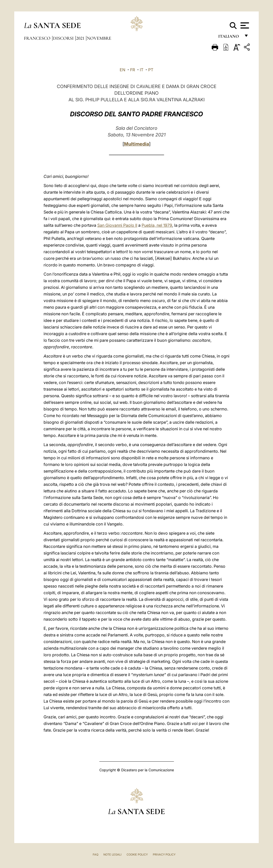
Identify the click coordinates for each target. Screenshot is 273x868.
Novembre (99, 38)
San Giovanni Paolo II (117, 225)
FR (133, 70)
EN (122, 70)
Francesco (38, 38)
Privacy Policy (164, 855)
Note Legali (112, 855)
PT (151, 70)
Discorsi (64, 38)
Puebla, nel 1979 (157, 225)
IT (142, 70)
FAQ (95, 855)
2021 (81, 38)
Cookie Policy (137, 855)
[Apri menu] (244, 25)
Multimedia (137, 144)
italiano (230, 38)
